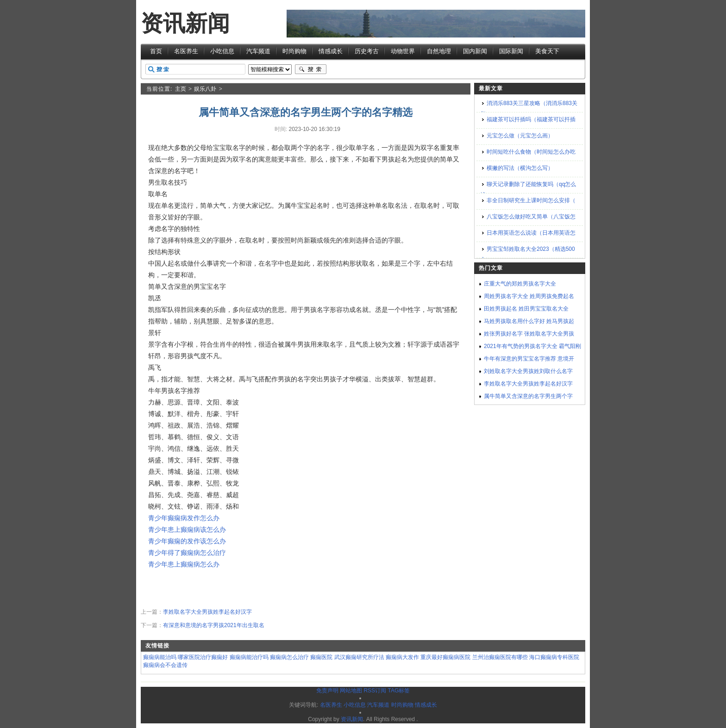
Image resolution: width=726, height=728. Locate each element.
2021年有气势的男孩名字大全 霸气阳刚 (532, 346)
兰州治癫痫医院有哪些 (500, 657)
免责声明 (327, 691)
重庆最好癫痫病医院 (445, 657)
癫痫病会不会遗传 (165, 665)
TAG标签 (399, 691)
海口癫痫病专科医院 (554, 657)
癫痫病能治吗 (160, 657)
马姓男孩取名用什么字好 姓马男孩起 (529, 321)
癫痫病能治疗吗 (249, 657)
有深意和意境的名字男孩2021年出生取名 (214, 625)
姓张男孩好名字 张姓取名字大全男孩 (529, 334)
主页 (181, 89)
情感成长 (331, 51)
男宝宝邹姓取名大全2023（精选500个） (528, 254)
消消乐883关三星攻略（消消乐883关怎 (529, 109)
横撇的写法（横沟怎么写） (520, 168)
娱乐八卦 (205, 89)
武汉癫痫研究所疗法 (359, 657)
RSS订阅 (375, 691)
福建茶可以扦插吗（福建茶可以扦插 (531, 119)
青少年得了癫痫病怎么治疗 (187, 553)
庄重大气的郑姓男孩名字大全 (520, 284)
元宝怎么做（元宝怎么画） (520, 136)
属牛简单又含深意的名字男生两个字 (528, 396)
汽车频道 (258, 51)
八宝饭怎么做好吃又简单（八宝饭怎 (531, 217)
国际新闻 (511, 51)
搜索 (311, 69)
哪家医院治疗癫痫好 (203, 657)
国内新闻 (475, 51)
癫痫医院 (321, 657)
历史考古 (367, 51)
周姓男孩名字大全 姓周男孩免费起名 (529, 296)
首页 (156, 51)
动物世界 (403, 51)
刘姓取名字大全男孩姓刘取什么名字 (528, 371)
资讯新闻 (185, 23)
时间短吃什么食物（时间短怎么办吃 (531, 152)
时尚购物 (294, 51)
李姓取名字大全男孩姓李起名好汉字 (207, 612)
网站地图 (351, 691)
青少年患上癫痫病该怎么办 (187, 529)
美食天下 (547, 51)
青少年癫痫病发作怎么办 (184, 518)
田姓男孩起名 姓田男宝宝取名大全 (526, 309)
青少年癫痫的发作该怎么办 (187, 541)
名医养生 (186, 51)
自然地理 (439, 51)
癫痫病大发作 (402, 657)
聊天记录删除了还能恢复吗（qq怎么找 (528, 190)
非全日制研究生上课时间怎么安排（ (531, 200)
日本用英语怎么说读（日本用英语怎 (531, 233)
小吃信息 (222, 51)
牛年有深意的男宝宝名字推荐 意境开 (529, 359)
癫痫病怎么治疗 (289, 657)
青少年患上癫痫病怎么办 (184, 564)
